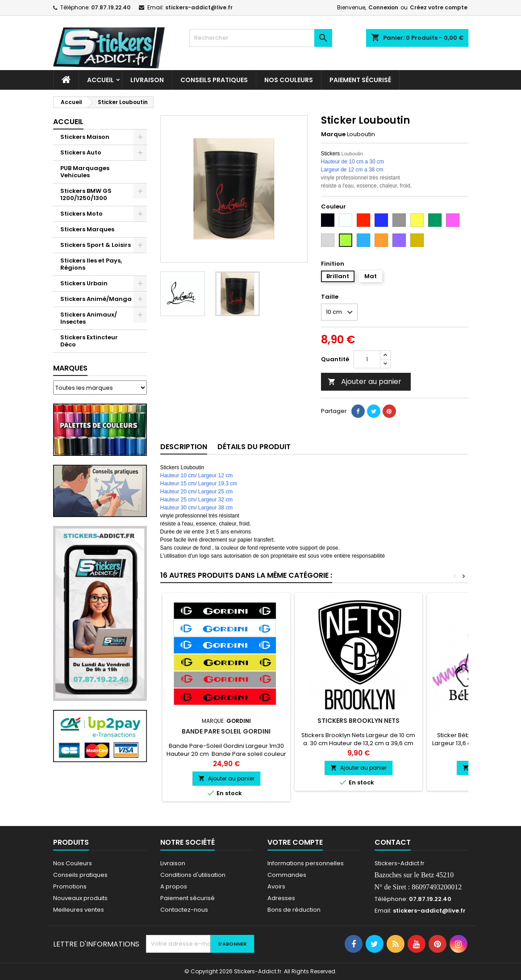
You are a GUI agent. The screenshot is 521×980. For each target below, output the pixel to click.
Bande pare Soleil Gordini (226, 731)
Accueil (100, 80)
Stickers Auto (81, 152)
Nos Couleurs (289, 80)
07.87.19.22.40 (111, 7)
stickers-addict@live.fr (199, 7)
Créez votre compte (439, 7)
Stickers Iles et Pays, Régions (91, 264)
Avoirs (276, 886)
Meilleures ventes (79, 910)
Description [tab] (184, 447)
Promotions (70, 886)
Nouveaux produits (80, 898)
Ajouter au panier (365, 382)
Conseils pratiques (80, 875)
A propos (174, 886)
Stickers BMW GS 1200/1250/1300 (86, 194)
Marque (333, 134)
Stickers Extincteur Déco (89, 341)
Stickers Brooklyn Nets (358, 721)
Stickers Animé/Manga (96, 299)
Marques (70, 368)
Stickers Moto (81, 214)
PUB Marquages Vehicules (85, 172)
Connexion (383, 7)
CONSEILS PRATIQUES (214, 80)
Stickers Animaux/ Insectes (89, 318)
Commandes (287, 875)
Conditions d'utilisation (193, 875)
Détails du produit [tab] (254, 447)
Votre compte (295, 842)
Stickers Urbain (84, 283)
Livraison (147, 80)
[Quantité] (367, 359)
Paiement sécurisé (360, 80)
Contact (393, 842)
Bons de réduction (294, 910)
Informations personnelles (306, 863)
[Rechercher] (261, 38)
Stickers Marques (87, 229)
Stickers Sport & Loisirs (96, 245)
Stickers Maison (85, 137)
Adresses (281, 898)
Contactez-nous (184, 910)
